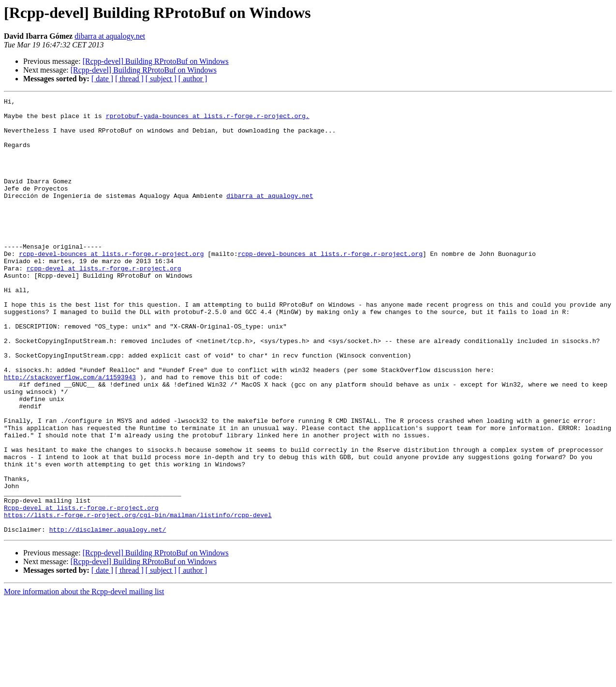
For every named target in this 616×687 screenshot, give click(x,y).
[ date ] (102, 79)
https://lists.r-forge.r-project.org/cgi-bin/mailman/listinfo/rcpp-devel (138, 599)
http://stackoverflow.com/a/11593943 (70, 433)
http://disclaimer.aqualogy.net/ (108, 616)
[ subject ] (161, 79)
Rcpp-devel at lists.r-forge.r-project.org (81, 590)
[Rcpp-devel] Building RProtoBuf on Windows (156, 61)
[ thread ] (129, 79)
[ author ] (193, 79)
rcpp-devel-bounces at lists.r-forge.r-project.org (111, 285)
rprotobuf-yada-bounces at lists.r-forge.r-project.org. (208, 120)
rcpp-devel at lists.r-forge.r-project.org (104, 303)
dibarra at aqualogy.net (110, 36)
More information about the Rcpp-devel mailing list (84, 679)
